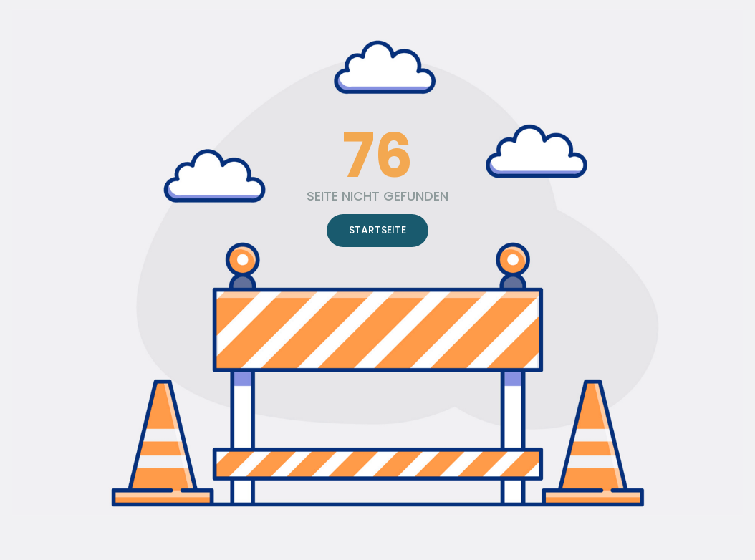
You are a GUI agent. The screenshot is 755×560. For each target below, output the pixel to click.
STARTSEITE (377, 230)
